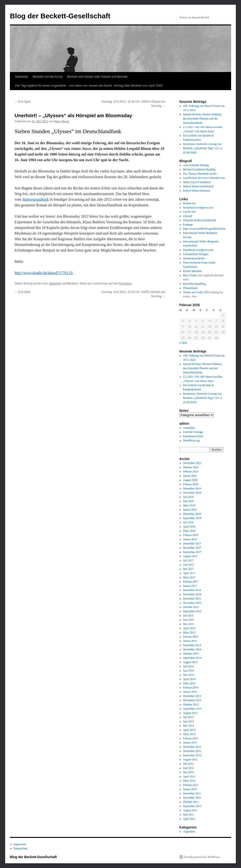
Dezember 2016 (192, 590)
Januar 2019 (190, 510)
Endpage (188, 224)
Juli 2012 (188, 764)
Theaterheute (191, 288)
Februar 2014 (191, 688)
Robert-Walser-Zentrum (197, 191)
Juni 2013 (189, 721)
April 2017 (189, 573)
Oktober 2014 (191, 654)
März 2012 (189, 781)
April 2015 (189, 628)
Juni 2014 (189, 671)
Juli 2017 (188, 560)
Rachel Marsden (192, 271)
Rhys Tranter (190, 275)
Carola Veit (189, 212)
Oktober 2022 (191, 467)
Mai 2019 (189, 501)
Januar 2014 (190, 692)
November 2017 (192, 548)
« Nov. (183, 343)
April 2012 (189, 776)
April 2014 (189, 679)
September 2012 (192, 755)
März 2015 (189, 632)
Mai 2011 (189, 815)
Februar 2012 (191, 785)
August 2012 (190, 760)
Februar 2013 (191, 738)
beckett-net (189, 203)
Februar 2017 (191, 582)
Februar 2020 (191, 484)
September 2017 (192, 552)
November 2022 (192, 463)
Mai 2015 (189, 624)
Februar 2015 (191, 637)
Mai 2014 (189, 675)
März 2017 (189, 577)
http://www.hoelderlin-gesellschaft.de (204, 229)
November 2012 (192, 751)
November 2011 (192, 798)
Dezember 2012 (192, 747)
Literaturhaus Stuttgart (196, 254)
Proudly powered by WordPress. (202, 857)
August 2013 (190, 713)
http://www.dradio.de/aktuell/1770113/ (44, 273)
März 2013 (189, 734)
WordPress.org (191, 440)
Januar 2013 (190, 743)
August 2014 (190, 662)
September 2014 (192, 658)
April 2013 (189, 730)
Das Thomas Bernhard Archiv (200, 174)
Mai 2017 (189, 569)
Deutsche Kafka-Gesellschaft (200, 220)
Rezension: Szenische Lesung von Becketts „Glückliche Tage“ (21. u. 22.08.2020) (203, 148)
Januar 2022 (190, 476)
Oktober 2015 (191, 607)
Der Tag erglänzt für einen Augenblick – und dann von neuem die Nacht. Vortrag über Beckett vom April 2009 (89, 86)
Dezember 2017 (192, 544)
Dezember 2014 (192, 645)
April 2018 (189, 527)
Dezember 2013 (192, 696)
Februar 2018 (191, 535)
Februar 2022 (191, 472)
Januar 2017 (190, 586)
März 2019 (189, 505)
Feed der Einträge (193, 432)
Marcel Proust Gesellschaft (198, 186)
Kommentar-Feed (193, 436)
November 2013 (192, 700)
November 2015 (192, 603)
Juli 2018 (188, 522)
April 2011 (189, 819)
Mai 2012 (189, 772)
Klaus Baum (62, 121)
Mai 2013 (189, 726)
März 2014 (189, 683)
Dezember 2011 (192, 793)
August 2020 (190, 480)
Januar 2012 (190, 789)
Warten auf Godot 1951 (196, 292)
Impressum (20, 844)
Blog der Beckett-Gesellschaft (60, 16)
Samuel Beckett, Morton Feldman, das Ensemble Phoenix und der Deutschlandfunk (203, 119)
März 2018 (189, 531)
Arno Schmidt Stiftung (196, 165)
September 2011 (192, 806)
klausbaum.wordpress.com (198, 250)
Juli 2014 (188, 666)
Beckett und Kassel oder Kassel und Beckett (97, 77)
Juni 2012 (189, 768)
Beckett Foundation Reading (199, 169)
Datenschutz (21, 848)
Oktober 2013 (191, 704)
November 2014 (192, 649)
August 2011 (190, 810)
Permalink (125, 284)
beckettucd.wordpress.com (198, 208)
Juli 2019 (188, 497)
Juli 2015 (188, 616)
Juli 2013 (188, 717)
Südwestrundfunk (35, 199)
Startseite (22, 77)
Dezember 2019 (192, 488)
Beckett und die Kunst (48, 77)
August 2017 (190, 556)
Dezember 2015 (192, 599)
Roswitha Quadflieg (194, 284)
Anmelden (189, 428)
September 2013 (192, 709)
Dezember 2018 (192, 514)
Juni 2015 (189, 620)
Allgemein (55, 284)
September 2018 (192, 518)
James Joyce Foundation (197, 182)
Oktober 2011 (191, 802)
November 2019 (192, 493)
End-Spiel (22, 102)
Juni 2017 (189, 565)
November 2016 (192, 594)
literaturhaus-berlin (194, 258)
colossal (188, 216)
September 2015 (192, 611)
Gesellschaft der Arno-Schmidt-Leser (204, 178)
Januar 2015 (190, 641)
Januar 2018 (190, 539)
